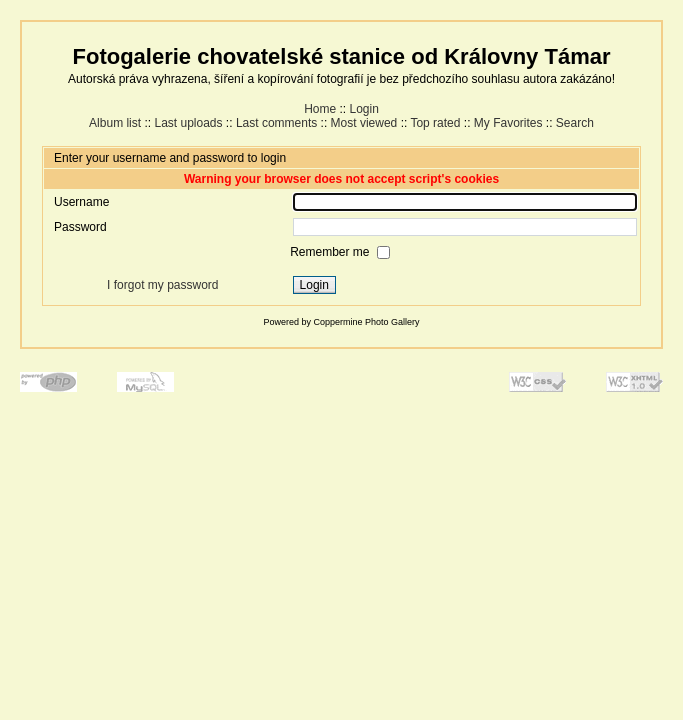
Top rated (435, 123)
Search (575, 123)
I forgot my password (162, 285)
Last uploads (188, 123)
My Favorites (508, 123)
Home (320, 109)
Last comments (276, 123)
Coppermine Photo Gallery (366, 322)
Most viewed (364, 123)
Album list (115, 123)
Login (363, 109)
